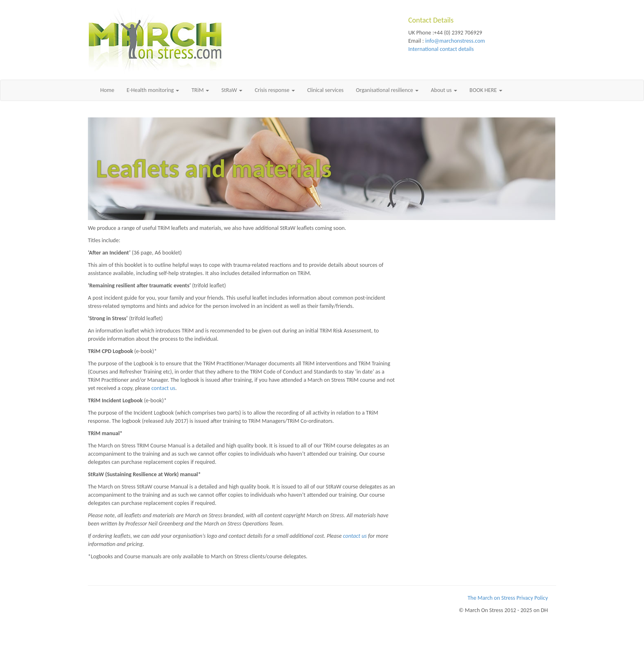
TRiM (200, 90)
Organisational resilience (387, 90)
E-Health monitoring (153, 90)
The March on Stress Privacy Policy (508, 598)
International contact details (441, 49)
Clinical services (325, 90)
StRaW (232, 90)
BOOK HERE (486, 90)
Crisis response (275, 90)
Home (107, 90)
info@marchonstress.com (455, 41)
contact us (163, 388)
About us (444, 90)
